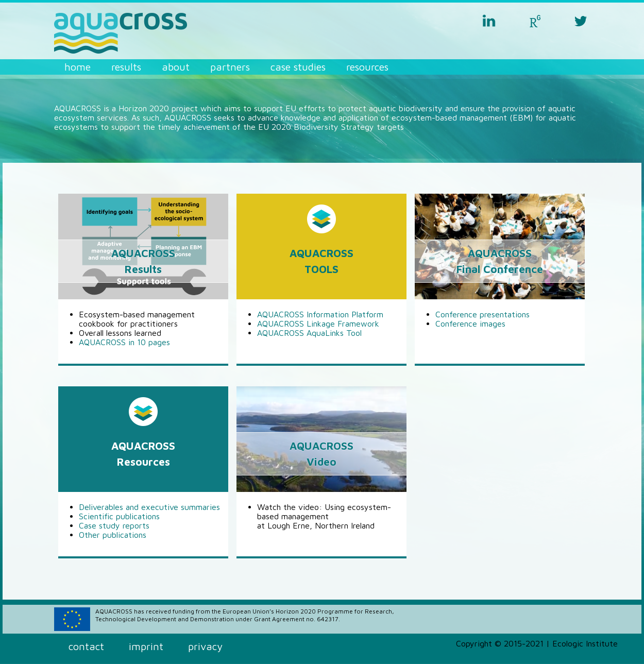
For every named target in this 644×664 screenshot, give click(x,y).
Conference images (470, 324)
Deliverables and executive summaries (149, 507)
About (176, 67)
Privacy (205, 646)
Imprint (146, 646)
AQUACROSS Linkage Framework (318, 324)
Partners (230, 67)
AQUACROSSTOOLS (321, 261)
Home (78, 67)
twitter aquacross (581, 21)
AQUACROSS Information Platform (320, 314)
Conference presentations (482, 314)
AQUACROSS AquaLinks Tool (309, 333)
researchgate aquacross (535, 21)
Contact (86, 646)
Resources (367, 67)
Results (126, 67)
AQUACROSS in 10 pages (124, 342)
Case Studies (298, 67)
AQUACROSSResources (143, 454)
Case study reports (114, 525)
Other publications (113, 535)
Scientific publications (119, 516)
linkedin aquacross (489, 21)
